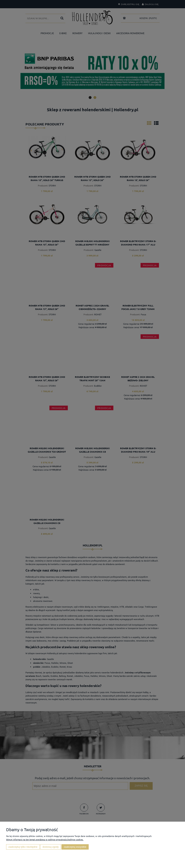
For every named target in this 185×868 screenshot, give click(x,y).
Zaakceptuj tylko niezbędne (23, 847)
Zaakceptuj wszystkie (75, 847)
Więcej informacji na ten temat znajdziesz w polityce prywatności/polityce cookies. (45, 839)
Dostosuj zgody (51, 847)
